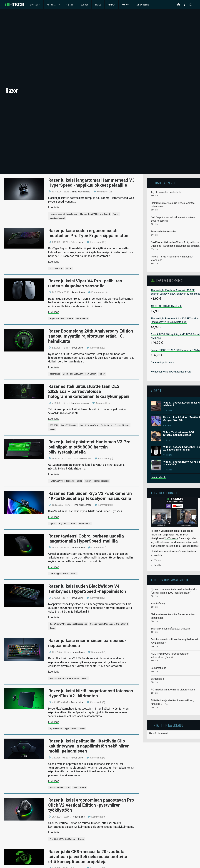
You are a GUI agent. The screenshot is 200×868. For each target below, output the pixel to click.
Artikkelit (54, 4)
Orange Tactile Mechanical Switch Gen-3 (109, 612)
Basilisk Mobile (56, 776)
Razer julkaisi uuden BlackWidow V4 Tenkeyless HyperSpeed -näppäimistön (87, 577)
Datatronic (167, 269)
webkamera (85, 512)
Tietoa (98, 4)
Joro (75, 776)
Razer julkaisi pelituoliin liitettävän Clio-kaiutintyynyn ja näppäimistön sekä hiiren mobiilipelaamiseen (89, 735)
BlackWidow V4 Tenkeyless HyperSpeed (68, 612)
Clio (68, 776)
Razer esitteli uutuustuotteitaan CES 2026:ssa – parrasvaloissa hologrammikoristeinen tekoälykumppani (89, 380)
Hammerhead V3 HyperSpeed (63, 203)
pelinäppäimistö (101, 469)
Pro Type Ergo (56, 257)
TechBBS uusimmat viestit (170, 569)
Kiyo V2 (53, 512)
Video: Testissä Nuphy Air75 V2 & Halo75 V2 (182, 452)
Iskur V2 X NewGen (89, 414)
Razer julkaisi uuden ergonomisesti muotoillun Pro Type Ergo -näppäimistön (88, 222)
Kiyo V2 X (63, 512)
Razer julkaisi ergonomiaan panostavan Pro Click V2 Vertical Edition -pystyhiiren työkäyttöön (91, 794)
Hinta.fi (112, 4)
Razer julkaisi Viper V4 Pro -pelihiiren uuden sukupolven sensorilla (85, 272)
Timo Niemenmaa (81, 180)
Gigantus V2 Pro (57, 307)
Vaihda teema (142, 4)
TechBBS (84, 4)
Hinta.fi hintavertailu (159, 722)
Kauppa (125, 4)
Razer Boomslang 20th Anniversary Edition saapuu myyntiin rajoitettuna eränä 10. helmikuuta (91, 325)
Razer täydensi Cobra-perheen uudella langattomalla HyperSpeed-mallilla (86, 527)
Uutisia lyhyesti (163, 171)
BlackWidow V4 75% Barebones (64, 667)
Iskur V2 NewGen (69, 414)
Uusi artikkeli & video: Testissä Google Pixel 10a (182, 408)
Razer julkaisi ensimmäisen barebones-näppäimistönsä (87, 632)
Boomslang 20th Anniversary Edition (79, 362)
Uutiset (35, 4)
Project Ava (106, 414)
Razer (116, 203)
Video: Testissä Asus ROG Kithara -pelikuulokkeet (179, 422)
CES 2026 (54, 414)
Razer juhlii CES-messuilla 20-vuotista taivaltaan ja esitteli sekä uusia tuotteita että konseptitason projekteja (88, 845)
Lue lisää (54, 196)
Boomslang (55, 362)
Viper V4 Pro (82, 307)
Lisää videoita (158, 466)
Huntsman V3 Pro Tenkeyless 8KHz (66, 469)
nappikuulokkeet (57, 207)
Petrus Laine (77, 231)
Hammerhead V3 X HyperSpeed (95, 203)
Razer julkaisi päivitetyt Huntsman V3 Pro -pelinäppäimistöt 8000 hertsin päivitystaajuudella (91, 436)
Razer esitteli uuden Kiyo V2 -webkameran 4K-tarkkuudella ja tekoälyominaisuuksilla (90, 484)
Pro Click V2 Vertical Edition (62, 828)
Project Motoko (122, 414)
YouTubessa (171, 527)
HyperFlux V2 (56, 717)
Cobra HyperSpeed (59, 562)
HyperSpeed (71, 717)
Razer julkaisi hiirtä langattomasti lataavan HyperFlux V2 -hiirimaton (91, 682)
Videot (70, 4)
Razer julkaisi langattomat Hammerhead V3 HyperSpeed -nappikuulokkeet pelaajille (91, 171)
